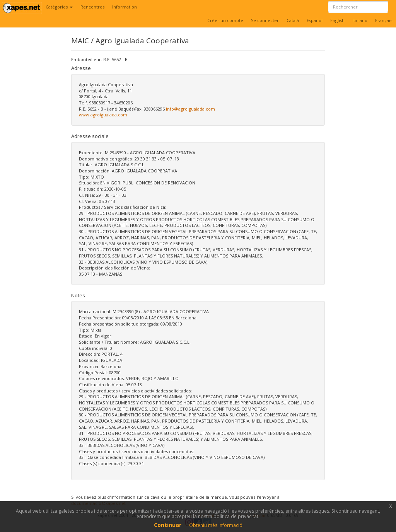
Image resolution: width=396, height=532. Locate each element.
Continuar (168, 525)
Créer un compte (225, 20)
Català (293, 20)
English (337, 20)
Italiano (360, 20)
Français (384, 20)
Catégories (59, 7)
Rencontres (92, 7)
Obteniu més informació (216, 525)
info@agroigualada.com (190, 109)
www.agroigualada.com (103, 115)
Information (125, 7)
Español (315, 20)
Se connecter (265, 20)
